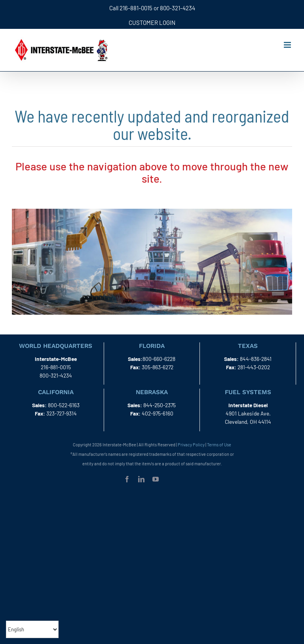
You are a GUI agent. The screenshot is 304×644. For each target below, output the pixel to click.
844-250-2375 (160, 405)
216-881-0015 (136, 8)
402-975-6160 (158, 413)
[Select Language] (32, 629)
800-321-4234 (178, 8)
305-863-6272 (158, 367)
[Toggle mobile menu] (288, 45)
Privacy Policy (191, 445)
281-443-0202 (254, 367)
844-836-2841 (256, 359)
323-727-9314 (62, 413)
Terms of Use (219, 445)
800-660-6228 (159, 359)
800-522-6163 (64, 405)
